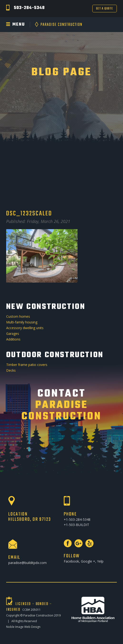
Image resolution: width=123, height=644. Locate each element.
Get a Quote (105, 9)
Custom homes (18, 316)
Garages (13, 334)
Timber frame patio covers (27, 365)
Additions (13, 339)
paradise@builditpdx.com (27, 563)
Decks (11, 370)
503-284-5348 (29, 8)
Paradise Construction (38, 615)
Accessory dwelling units (25, 328)
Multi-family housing (22, 322)
